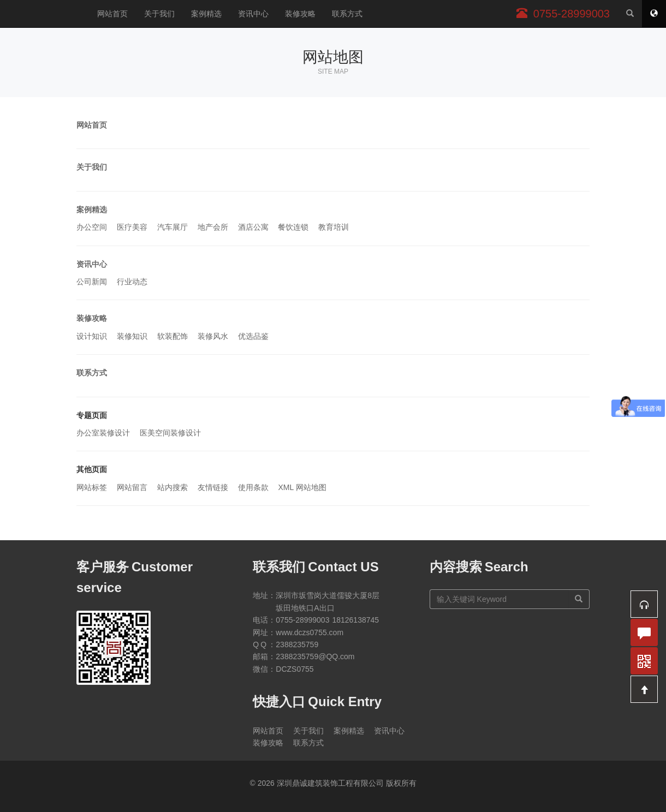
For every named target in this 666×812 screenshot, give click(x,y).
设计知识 (92, 336)
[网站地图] (654, 14)
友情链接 (213, 487)
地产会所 (213, 227)
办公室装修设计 (103, 433)
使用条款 (253, 487)
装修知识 (132, 336)
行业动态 (132, 282)
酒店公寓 (253, 227)
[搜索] (579, 599)
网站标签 (92, 487)
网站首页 (112, 14)
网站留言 (132, 487)
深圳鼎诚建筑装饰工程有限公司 (44, 14)
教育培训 (334, 227)
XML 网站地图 (302, 487)
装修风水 (213, 336)
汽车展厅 (173, 227)
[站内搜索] (630, 14)
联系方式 (347, 14)
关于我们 (159, 14)
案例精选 (206, 14)
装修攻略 (300, 14)
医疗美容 (132, 227)
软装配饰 (173, 336)
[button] (644, 604)
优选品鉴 (253, 336)
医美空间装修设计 (170, 433)
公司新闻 (92, 282)
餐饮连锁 (293, 227)
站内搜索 (173, 487)
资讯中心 (253, 14)
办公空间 (92, 227)
